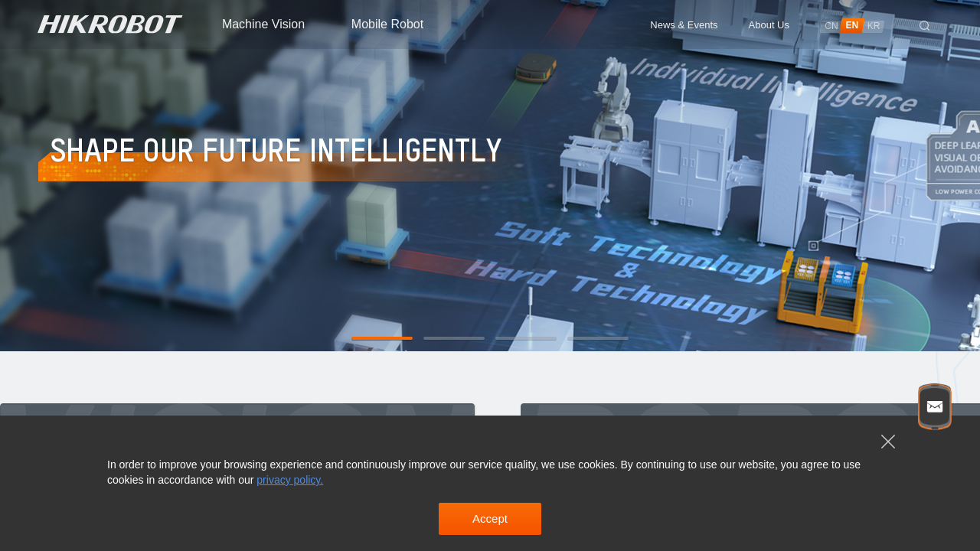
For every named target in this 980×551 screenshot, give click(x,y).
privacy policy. (290, 480)
